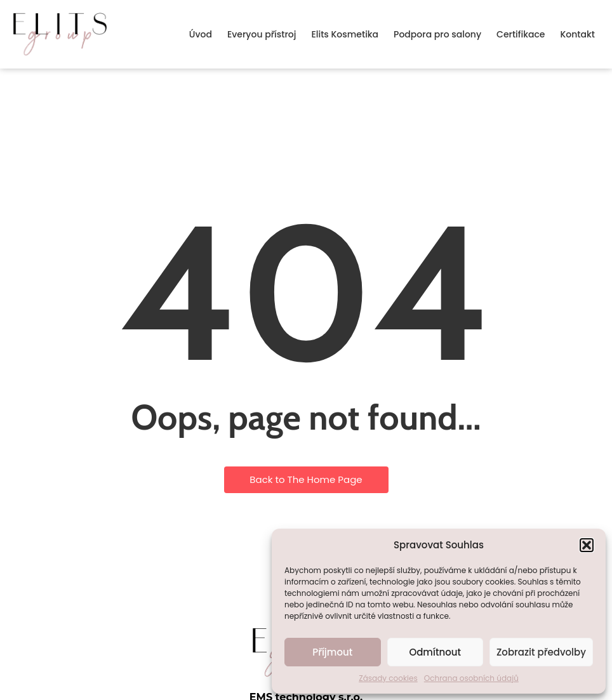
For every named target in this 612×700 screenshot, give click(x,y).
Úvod (201, 34)
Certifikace (521, 34)
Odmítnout (435, 652)
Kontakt (577, 34)
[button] (587, 545)
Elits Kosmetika (345, 34)
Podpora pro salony (437, 34)
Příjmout (332, 652)
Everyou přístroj (262, 34)
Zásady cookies (388, 678)
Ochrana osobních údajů (471, 678)
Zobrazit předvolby (541, 652)
